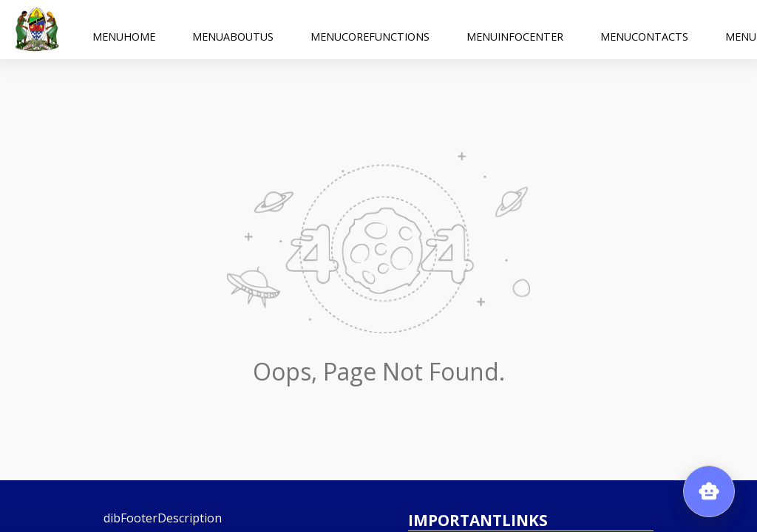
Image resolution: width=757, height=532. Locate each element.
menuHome (124, 29)
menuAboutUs (233, 29)
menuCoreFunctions (370, 29)
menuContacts (644, 29)
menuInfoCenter (515, 29)
